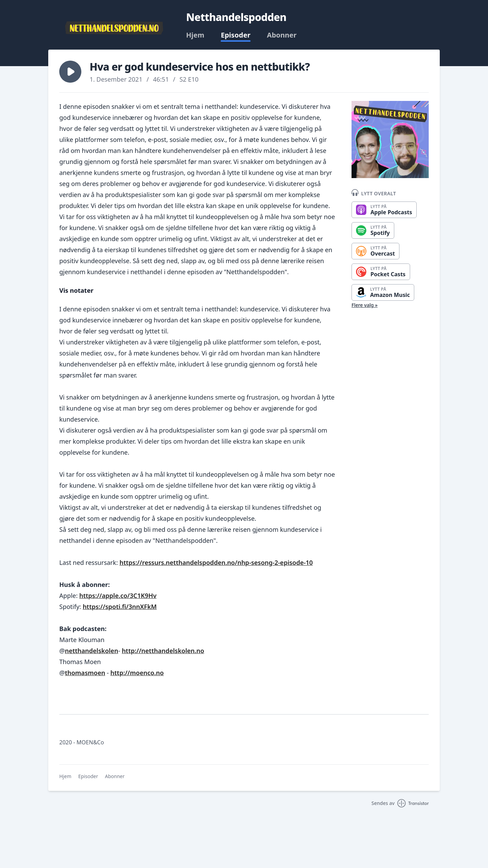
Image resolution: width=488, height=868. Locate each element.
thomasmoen (85, 673)
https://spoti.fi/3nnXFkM (120, 607)
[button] (70, 72)
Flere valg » (365, 305)
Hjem (195, 35)
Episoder (236, 35)
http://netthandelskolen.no (163, 651)
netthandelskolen (91, 651)
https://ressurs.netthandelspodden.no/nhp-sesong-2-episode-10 (216, 562)
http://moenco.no (137, 673)
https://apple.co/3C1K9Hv (118, 596)
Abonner (282, 35)
